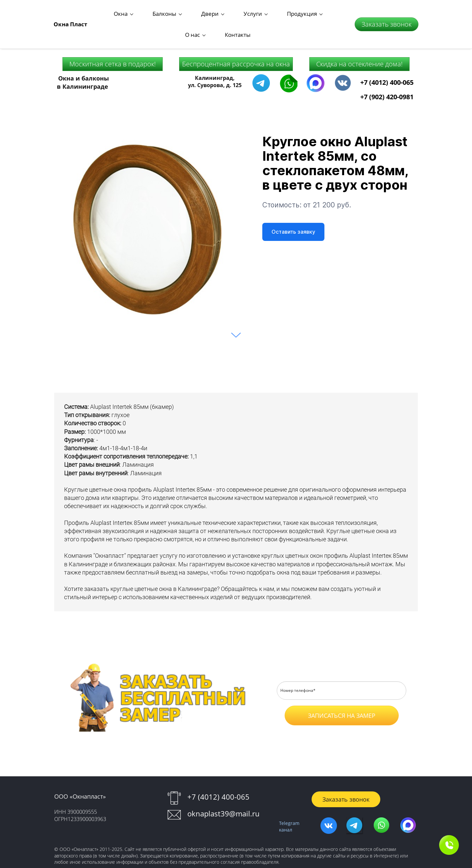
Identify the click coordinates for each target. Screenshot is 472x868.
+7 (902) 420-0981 (387, 71)
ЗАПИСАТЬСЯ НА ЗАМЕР (342, 690)
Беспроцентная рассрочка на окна (236, 38)
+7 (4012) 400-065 (387, 57)
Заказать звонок (387, 11)
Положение (361, 707)
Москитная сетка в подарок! (113, 38)
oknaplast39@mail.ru (224, 788)
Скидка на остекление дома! (359, 38)
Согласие (397, 707)
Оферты (341, 716)
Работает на (236, 861)
